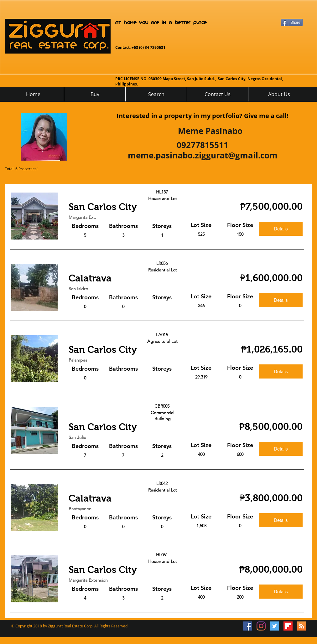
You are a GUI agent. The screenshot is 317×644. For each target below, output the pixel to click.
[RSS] (301, 626)
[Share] (292, 23)
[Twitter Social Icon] (275, 626)
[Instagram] (261, 626)
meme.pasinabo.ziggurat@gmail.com (203, 155)
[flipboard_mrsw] (288, 626)
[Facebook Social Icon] (248, 626)
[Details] (281, 229)
